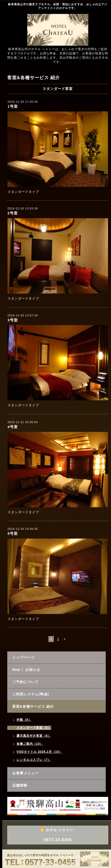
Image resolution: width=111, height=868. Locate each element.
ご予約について (25, 682)
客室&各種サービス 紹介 (33, 706)
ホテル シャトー (46, 857)
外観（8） (24, 720)
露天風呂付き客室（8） (34, 736)
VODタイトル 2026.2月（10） (39, 752)
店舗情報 (20, 785)
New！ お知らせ (26, 670)
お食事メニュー (25, 773)
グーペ (61, 863)
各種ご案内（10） (30, 744)
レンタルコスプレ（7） (34, 760)
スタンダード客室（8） (34, 728)
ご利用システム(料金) (31, 694)
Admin (74, 863)
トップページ (24, 657)
